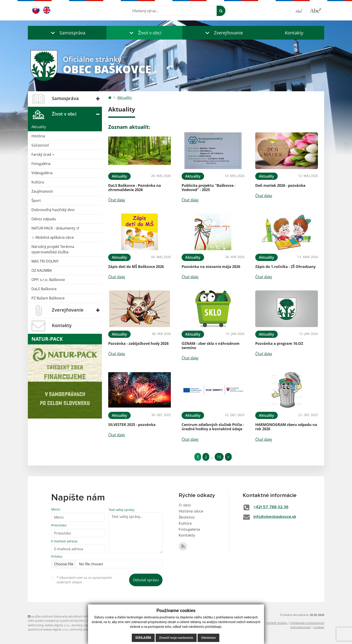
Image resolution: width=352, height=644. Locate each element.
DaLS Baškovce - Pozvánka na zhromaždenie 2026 (135, 188)
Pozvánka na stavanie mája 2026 (211, 267)
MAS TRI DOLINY (45, 261)
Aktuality (39, 127)
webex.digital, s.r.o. (57, 625)
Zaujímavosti (42, 191)
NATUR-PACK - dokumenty (54, 228)
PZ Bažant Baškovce (48, 298)
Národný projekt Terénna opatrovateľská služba (53, 249)
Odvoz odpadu (44, 219)
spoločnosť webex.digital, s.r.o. (48, 629)
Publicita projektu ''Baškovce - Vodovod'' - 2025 (209, 188)
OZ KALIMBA (42, 270)
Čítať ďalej (117, 200)
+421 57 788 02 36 (271, 507)
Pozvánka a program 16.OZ (279, 343)
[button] (67, 33)
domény (77, 625)
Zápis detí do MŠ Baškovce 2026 (136, 267)
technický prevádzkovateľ (87, 629)
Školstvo (187, 517)
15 (219, 457)
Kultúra (38, 182)
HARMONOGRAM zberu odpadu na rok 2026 (286, 427)
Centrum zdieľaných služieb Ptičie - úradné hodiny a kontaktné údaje (213, 427)
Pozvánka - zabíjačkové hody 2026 (138, 343)
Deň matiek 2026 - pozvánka (280, 185)
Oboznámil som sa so (84, 580)
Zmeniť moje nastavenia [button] (176, 638)
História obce (191, 511)
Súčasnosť (40, 145)
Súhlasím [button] (143, 638)
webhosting (36, 625)
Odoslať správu (146, 580)
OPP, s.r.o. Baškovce (48, 280)
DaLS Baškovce (44, 289)
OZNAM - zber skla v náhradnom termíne (211, 346)
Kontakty (294, 33)
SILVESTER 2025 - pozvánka (132, 425)
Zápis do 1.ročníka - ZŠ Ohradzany (285, 267)
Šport (36, 201)
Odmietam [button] (208, 638)
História (38, 136)
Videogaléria (42, 173)
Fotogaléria (41, 164)
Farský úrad (43, 154)
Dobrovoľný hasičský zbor (53, 210)
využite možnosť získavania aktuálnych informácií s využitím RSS (72, 616)
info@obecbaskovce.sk (275, 517)
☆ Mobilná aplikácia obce (53, 237)
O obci (185, 505)
